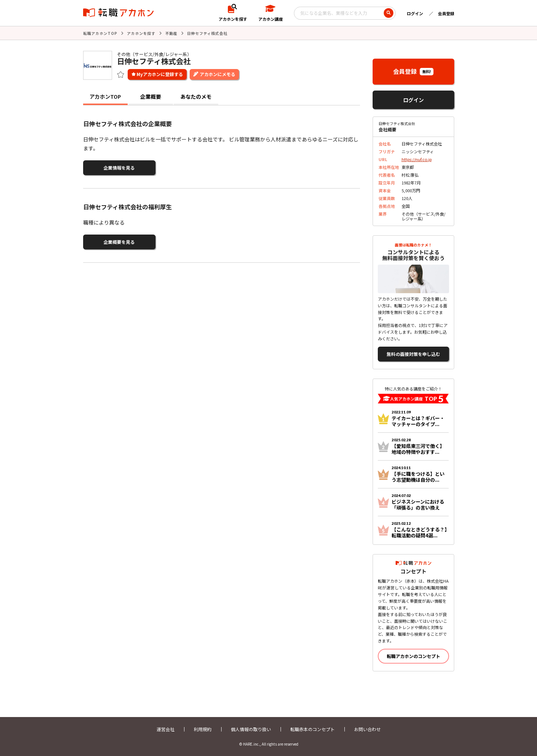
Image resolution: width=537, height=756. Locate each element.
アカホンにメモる (217, 74)
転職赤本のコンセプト (312, 729)
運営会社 (166, 729)
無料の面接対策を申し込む (413, 354)
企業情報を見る (119, 168)
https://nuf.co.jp (417, 159)
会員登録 (446, 13)
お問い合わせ (367, 729)
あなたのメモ (196, 96)
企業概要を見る (119, 242)
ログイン (415, 13)
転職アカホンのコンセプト (413, 656)
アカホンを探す (141, 33)
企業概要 (151, 96)
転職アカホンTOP (100, 33)
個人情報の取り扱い (251, 729)
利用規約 (203, 729)
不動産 (171, 33)
